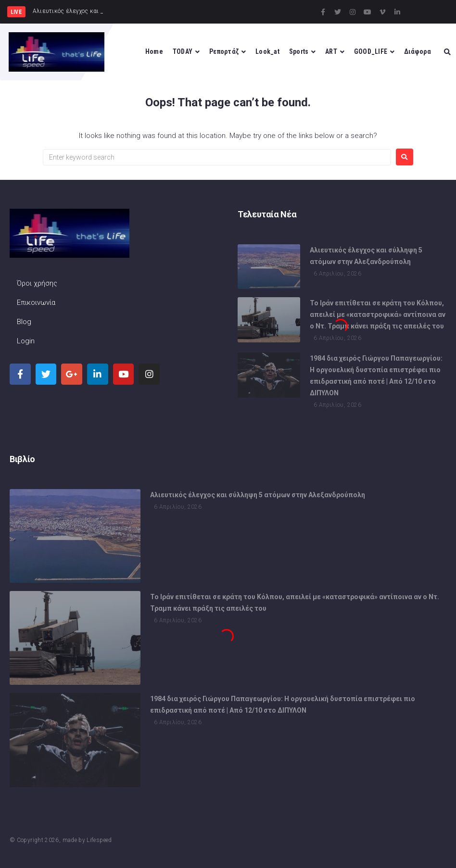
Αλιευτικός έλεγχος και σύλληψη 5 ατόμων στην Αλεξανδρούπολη (258, 496)
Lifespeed (99, 840)
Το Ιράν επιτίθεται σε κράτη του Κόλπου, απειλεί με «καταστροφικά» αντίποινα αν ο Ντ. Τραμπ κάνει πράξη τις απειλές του (378, 316)
